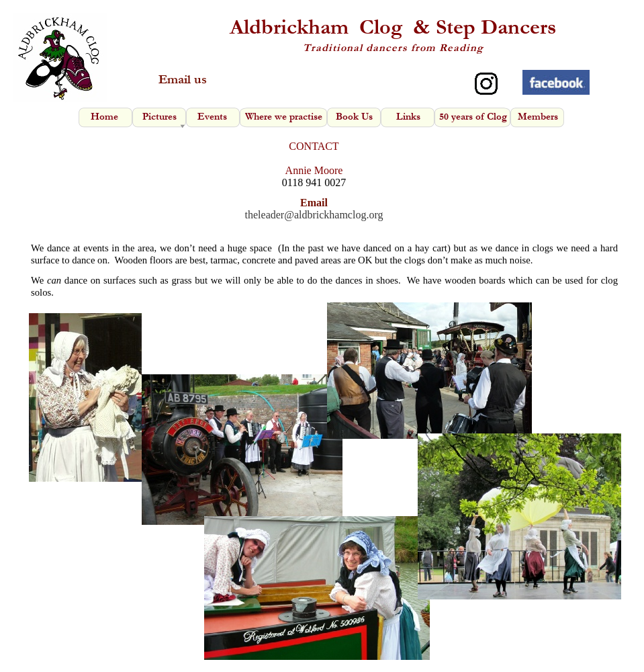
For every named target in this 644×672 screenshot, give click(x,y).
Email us (183, 80)
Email (314, 203)
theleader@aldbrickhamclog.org (314, 215)
